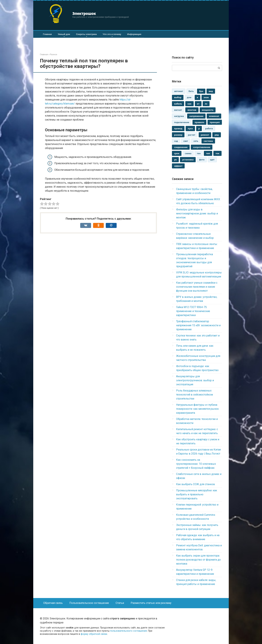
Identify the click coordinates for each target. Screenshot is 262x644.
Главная (47, 34)
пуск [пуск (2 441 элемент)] (190, 128)
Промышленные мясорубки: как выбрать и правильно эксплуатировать (197, 494)
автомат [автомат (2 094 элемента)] (179, 91)
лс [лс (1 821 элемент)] (206, 104)
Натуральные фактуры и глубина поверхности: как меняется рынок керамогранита (197, 409)
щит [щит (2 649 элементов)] (212, 160)
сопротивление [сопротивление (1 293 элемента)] (202, 147)
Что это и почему (112, 34)
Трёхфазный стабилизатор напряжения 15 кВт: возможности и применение (198, 325)
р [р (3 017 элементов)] (199, 128)
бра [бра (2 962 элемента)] (201, 91)
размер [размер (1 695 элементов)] (178, 135)
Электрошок (84, 13)
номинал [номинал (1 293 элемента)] (214, 116)
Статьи (120, 603)
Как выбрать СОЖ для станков (195, 484)
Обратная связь (53, 603)
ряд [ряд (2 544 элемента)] (217, 135)
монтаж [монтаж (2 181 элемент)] (192, 110)
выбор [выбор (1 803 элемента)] (178, 97)
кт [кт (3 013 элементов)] (198, 104)
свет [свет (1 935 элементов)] (186, 141)
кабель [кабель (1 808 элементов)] (178, 104)
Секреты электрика (86, 34)
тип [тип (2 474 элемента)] (208, 153)
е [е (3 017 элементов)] (198, 97)
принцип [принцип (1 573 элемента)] (215, 122)
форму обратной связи (94, 634)
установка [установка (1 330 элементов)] (188, 160)
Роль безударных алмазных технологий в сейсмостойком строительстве (194, 395)
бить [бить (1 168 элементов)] (191, 91)
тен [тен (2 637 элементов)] (199, 153)
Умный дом (64, 34)
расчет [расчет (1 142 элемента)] (191, 135)
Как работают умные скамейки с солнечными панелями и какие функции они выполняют (197, 287)
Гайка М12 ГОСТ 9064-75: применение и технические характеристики (193, 311)
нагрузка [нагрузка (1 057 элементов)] (179, 116)
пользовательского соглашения (128, 631)
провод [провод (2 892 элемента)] (178, 128)
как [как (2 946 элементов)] (189, 104)
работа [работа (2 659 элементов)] (209, 128)
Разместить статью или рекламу (151, 603)
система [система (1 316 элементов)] (208, 141)
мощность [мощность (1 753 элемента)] (208, 110)
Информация (134, 34)
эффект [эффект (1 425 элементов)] (178, 166)
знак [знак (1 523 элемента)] (206, 97)
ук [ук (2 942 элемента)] (175, 160)
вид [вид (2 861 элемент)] (211, 91)
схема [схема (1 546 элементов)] (188, 153)
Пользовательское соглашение (89, 603)
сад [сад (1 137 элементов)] (176, 141)
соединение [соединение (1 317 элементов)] (181, 147)
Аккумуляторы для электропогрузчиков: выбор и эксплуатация (195, 380)
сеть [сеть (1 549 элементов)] (196, 141)
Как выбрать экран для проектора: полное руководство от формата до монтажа (198, 560)
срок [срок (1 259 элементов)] (177, 153)
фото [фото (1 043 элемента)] (202, 160)
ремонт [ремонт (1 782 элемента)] (205, 135)
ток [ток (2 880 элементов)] (217, 153)
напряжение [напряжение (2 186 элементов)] (196, 116)
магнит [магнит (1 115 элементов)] (178, 110)
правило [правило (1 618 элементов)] (199, 122)
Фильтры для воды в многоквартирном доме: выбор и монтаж (197, 213)
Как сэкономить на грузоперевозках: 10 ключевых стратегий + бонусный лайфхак (196, 464)
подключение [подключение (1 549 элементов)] (182, 122)
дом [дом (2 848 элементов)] (189, 97)
